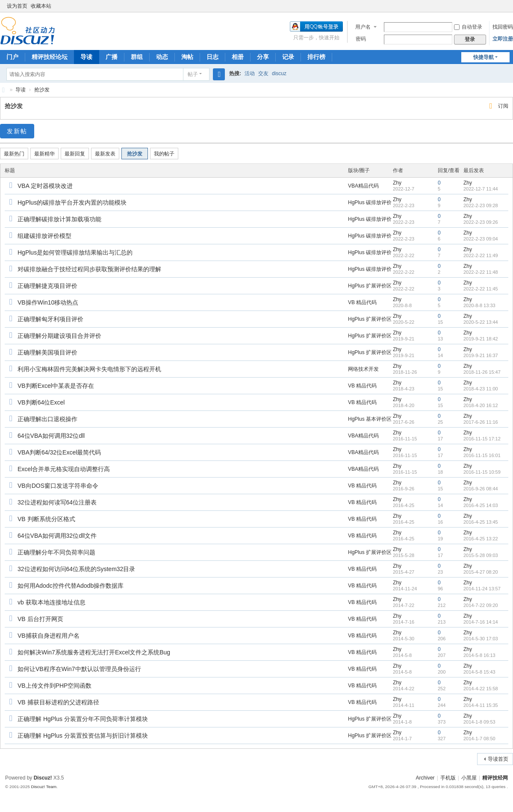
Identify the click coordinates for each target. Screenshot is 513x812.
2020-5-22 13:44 (481, 322)
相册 (238, 57)
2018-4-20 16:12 (481, 405)
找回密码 (503, 27)
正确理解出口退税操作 (47, 419)
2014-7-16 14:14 (481, 622)
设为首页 (17, 6)
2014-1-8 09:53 (479, 722)
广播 (112, 57)
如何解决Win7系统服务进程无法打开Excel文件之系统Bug (94, 652)
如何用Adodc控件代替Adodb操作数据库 (71, 586)
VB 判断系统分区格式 (46, 519)
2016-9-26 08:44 (481, 489)
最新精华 (44, 154)
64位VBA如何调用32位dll (51, 436)
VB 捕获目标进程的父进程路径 (58, 702)
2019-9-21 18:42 (481, 339)
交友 (263, 73)
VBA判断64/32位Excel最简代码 (59, 452)
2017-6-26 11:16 (481, 422)
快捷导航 (484, 57)
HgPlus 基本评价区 (370, 419)
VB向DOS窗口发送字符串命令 (58, 486)
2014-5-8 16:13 (479, 655)
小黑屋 (469, 778)
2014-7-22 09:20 (481, 605)
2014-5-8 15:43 (479, 672)
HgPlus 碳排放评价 (370, 202)
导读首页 (498, 759)
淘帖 (187, 57)
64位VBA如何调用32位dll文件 (57, 536)
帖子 (193, 74)
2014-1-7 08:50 (479, 739)
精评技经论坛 (50, 57)
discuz (279, 73)
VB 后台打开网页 (40, 619)
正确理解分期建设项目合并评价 (59, 336)
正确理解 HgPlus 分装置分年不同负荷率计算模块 (83, 719)
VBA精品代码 (363, 186)
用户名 (363, 27)
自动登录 (468, 27)
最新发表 (105, 154)
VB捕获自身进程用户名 (49, 636)
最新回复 (75, 154)
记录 (288, 57)
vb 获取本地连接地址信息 (52, 602)
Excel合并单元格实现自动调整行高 (64, 469)
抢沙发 (42, 90)
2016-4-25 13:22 (481, 539)
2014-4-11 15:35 (481, 705)
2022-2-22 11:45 (481, 289)
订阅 (503, 106)
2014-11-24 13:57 (482, 589)
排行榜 (316, 57)
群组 (137, 57)
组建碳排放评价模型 (44, 236)
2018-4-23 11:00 (481, 389)
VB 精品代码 (362, 302)
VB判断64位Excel (41, 402)
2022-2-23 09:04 (481, 239)
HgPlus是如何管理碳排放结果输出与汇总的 (75, 252)
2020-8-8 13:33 (479, 305)
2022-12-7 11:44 (481, 189)
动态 (162, 57)
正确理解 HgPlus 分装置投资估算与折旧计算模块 (83, 736)
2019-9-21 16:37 (481, 355)
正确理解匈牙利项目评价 (50, 319)
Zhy (397, 183)
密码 (361, 39)
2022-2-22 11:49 (481, 255)
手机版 (448, 778)
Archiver (425, 778)
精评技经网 (495, 778)
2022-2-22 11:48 (481, 272)
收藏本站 (41, 6)
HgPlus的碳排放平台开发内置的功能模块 (72, 202)
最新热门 (14, 154)
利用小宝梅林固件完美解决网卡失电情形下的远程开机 (89, 369)
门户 (12, 57)
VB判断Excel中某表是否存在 (56, 386)
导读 (86, 57)
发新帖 (17, 131)
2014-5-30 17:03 (481, 639)
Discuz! (43, 778)
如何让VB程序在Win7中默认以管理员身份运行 (79, 669)
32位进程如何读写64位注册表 (57, 502)
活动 (250, 73)
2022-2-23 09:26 (481, 222)
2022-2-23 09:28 (481, 205)
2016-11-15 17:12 (482, 439)
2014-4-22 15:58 (481, 689)
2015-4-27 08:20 (481, 572)
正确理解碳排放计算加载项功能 (59, 219)
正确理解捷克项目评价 (47, 286)
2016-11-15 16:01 (482, 455)
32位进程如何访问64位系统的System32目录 (76, 569)
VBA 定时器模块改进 (45, 186)
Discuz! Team (44, 787)
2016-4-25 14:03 (481, 505)
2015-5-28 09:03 (481, 555)
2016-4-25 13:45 (481, 522)
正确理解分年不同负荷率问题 (56, 552)
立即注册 (503, 39)
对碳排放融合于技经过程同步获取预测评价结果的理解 (89, 269)
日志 (212, 57)
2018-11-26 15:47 (482, 372)
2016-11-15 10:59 (482, 472)
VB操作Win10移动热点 (48, 302)
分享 (263, 57)
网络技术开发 (363, 369)
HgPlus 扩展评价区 (370, 286)
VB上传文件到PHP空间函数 (55, 686)
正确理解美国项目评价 (47, 352)
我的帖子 (164, 154)
